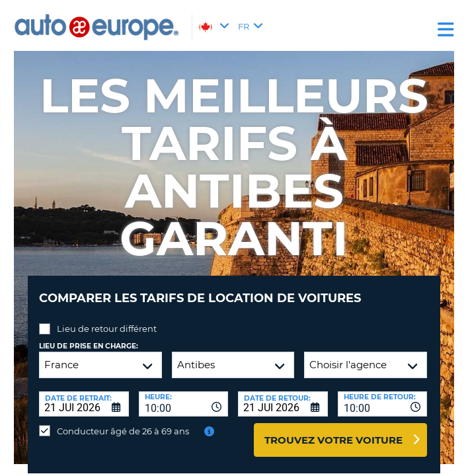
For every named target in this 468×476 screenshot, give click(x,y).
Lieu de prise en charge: (89, 346)
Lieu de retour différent (107, 329)
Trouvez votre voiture (333, 440)
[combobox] (184, 404)
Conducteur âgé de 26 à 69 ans (123, 431)
